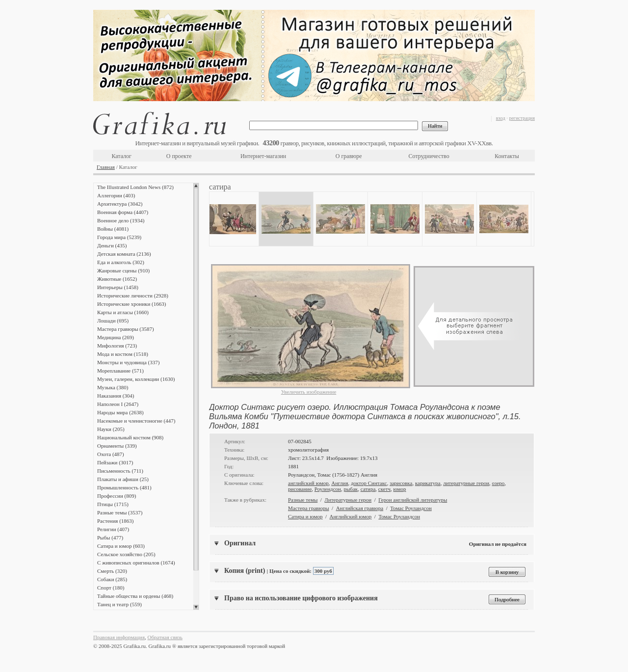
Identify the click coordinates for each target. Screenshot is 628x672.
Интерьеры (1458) (118, 287)
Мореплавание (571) (120, 371)
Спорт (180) (111, 588)
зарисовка (401, 483)
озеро (498, 483)
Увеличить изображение (309, 392)
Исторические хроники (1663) (131, 304)
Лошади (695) (113, 321)
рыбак (351, 489)
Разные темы (303, 500)
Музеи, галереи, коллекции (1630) (136, 379)
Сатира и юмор (305, 516)
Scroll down (196, 607)
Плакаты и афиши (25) (123, 479)
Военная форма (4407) (123, 212)
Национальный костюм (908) (130, 437)
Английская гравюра (360, 508)
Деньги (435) (112, 245)
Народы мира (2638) (120, 412)
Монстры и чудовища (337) (128, 362)
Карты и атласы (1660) (123, 312)
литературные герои (466, 483)
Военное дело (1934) (121, 220)
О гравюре (349, 156)
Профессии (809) (117, 496)
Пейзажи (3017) (115, 462)
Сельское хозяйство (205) (126, 554)
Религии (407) (113, 529)
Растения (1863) (115, 521)
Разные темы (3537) (120, 512)
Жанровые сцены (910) (123, 270)
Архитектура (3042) (120, 204)
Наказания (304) (116, 396)
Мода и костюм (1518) (123, 354)
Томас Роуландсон (411, 508)
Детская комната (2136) (124, 254)
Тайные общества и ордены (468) (135, 596)
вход (501, 118)
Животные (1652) (117, 279)
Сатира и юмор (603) (121, 546)
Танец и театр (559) (119, 604)
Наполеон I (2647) (118, 404)
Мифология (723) (117, 346)
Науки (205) (111, 429)
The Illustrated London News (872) (135, 187)
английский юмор (308, 483)
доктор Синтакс (369, 483)
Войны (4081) (113, 229)
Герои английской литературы (413, 500)
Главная (106, 167)
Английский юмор (351, 516)
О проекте (179, 156)
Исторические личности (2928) (133, 296)
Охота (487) (111, 454)
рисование (300, 489)
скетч (384, 489)
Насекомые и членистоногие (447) (136, 421)
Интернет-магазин (263, 156)
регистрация (522, 118)
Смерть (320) (112, 571)
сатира (368, 489)
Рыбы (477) (110, 538)
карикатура (428, 483)
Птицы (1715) (113, 504)
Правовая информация (119, 637)
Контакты (507, 156)
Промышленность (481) (124, 487)
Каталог (121, 156)
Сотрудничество (429, 156)
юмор (400, 489)
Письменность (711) (120, 471)
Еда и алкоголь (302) (121, 262)
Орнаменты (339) (117, 446)
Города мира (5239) (119, 237)
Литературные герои (348, 500)
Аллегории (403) (116, 195)
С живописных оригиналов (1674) (136, 563)
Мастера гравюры (309, 508)
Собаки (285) (112, 579)
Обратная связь (165, 637)
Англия (340, 483)
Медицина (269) (116, 337)
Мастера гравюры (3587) (126, 329)
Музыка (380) (113, 387)
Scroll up (196, 186)
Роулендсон (328, 489)
